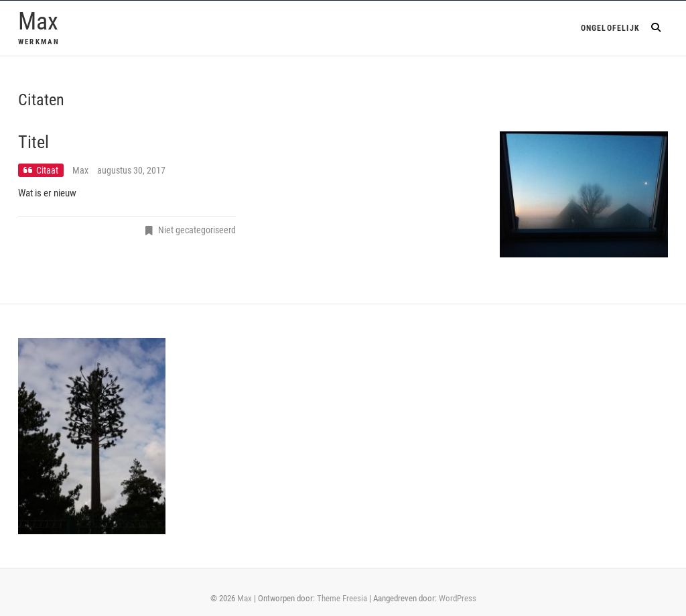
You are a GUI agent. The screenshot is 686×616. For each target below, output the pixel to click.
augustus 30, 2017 (131, 170)
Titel (33, 142)
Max (38, 21)
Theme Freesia (342, 598)
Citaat (47, 170)
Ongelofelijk (610, 28)
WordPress (458, 598)
